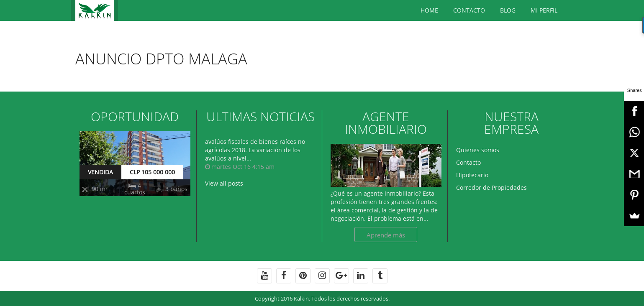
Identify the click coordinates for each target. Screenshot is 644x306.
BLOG (508, 10)
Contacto (469, 10)
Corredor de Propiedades (491, 187)
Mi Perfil (544, 10)
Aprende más (386, 235)
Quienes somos (478, 150)
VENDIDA (100, 172)
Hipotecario (472, 175)
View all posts (224, 183)
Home (429, 10)
